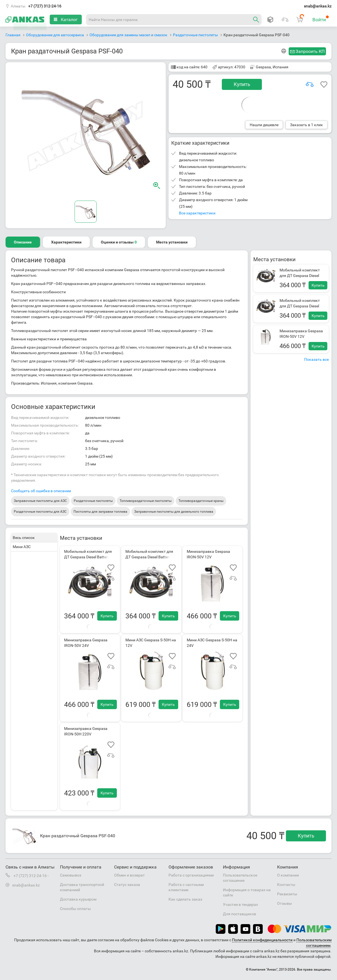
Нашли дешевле (264, 125)
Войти (321, 19)
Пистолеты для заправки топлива (100, 512)
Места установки (172, 242)
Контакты (286, 885)
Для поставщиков (239, 914)
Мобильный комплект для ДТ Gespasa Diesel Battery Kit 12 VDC (300, 276)
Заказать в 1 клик (306, 125)
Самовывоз (71, 875)
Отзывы (285, 903)
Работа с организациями (191, 875)
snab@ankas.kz (318, 6)
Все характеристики (197, 213)
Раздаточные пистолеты (93, 501)
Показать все (316, 359)
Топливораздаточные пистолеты (146, 501)
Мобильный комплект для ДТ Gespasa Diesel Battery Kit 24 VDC (300, 306)
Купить (242, 84)
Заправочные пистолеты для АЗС (40, 501)
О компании (288, 875)
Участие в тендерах (240, 904)
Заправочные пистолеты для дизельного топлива (174, 512)
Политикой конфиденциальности (262, 940)
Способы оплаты (75, 909)
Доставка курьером (78, 899)
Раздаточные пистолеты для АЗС (40, 512)
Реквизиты (287, 894)
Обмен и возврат (129, 875)
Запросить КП (310, 51)
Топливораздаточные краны (201, 501)
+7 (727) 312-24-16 (45, 6)
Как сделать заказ (185, 899)
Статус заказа (127, 885)
